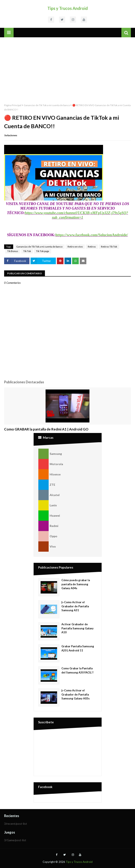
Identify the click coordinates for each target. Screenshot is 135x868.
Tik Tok (27, 251)
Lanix (48, 505)
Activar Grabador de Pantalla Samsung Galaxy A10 (77, 628)
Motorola (51, 464)
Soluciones (11, 135)
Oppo (48, 536)
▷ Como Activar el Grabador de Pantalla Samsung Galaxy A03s (76, 694)
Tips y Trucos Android (68, 8)
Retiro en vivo (75, 247)
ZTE (47, 485)
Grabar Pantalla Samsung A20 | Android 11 (78, 648)
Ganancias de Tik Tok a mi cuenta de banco (47, 105)
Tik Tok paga (43, 251)
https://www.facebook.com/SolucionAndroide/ (92, 235)
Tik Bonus (13, 251)
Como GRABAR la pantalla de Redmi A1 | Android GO (46, 429)
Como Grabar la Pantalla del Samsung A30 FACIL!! (77, 670)
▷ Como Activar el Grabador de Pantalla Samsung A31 (75, 606)
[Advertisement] (67, 68)
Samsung (50, 454)
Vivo (47, 547)
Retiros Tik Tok (109, 247)
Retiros (92, 247)
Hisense (49, 474)
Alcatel (49, 495)
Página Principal (13, 105)
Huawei (49, 516)
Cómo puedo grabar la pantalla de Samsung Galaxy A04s (76, 584)
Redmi (48, 526)
